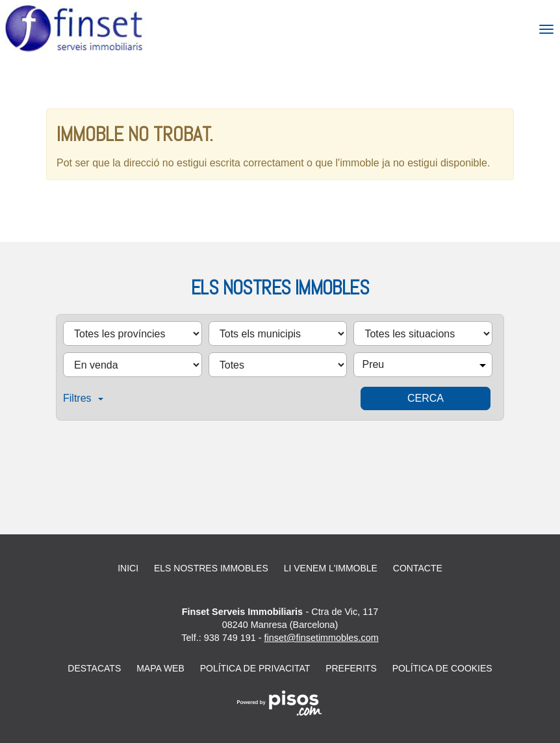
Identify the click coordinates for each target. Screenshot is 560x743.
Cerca (426, 398)
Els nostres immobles (211, 568)
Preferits (351, 668)
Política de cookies (442, 668)
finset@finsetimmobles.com (322, 638)
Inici (128, 568)
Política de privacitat (255, 668)
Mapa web (160, 668)
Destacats (94, 668)
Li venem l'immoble (331, 568)
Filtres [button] (83, 398)
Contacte (418, 568)
